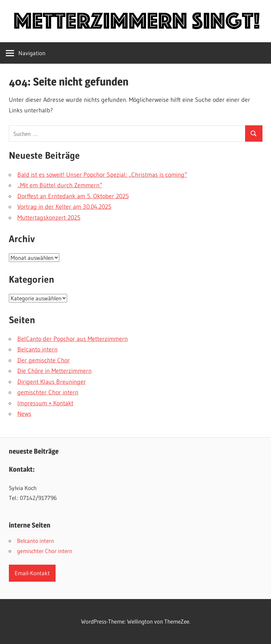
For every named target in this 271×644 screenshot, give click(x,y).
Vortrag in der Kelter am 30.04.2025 (64, 207)
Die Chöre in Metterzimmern (55, 371)
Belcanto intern (37, 349)
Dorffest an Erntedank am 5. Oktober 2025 (73, 196)
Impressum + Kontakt (45, 403)
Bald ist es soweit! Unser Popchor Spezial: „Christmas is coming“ (102, 175)
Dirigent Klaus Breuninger (52, 382)
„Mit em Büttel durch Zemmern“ (60, 185)
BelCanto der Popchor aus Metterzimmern (73, 339)
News (24, 414)
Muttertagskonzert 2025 (49, 218)
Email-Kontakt (32, 573)
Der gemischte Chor (44, 360)
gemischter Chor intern (48, 392)
